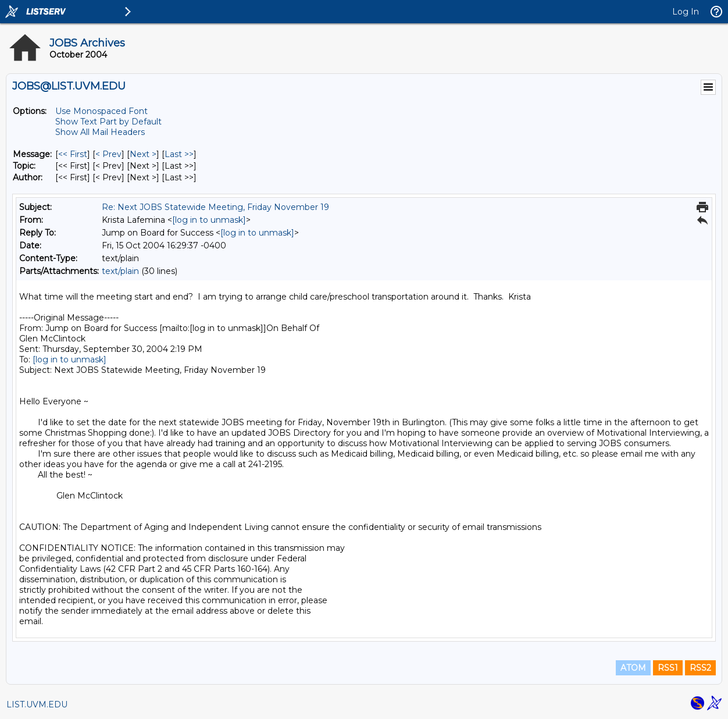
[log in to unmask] (209, 220)
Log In (686, 12)
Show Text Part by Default (108, 122)
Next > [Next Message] (143, 154)
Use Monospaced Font (101, 111)
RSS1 (668, 668)
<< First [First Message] (73, 154)
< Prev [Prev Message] (108, 154)
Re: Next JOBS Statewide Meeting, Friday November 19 (215, 207)
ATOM (633, 668)
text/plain (120, 271)
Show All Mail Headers (100, 132)
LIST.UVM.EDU (37, 704)
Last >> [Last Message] (179, 154)
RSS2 (700, 668)
